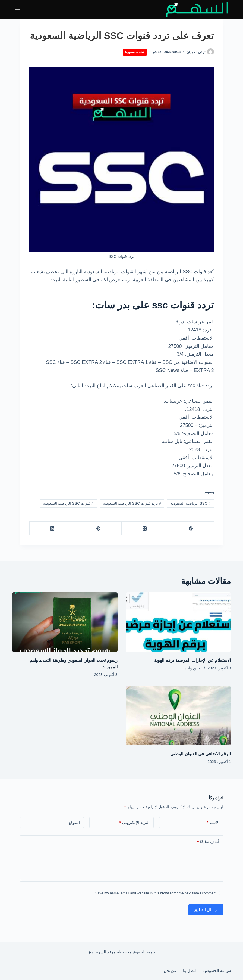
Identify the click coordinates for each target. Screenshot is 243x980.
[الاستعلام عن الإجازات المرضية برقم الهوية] (178, 622)
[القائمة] (17, 10)
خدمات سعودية (135, 52)
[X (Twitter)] (144, 528)
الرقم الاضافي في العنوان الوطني (201, 754)
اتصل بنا (189, 971)
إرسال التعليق (206, 910)
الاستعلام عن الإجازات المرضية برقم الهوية (192, 660)
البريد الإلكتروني (135, 823)
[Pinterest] (98, 528)
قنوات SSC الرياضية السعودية (68, 503)
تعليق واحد (193, 668)
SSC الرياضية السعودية (190, 503)
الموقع (74, 822)
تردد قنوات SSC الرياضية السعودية (132, 503)
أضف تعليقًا (208, 842)
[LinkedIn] (52, 528)
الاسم (213, 823)
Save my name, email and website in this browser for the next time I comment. (155, 893)
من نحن (170, 971)
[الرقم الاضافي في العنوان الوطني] (178, 716)
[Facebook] (191, 528)
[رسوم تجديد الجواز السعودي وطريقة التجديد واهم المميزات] (65, 622)
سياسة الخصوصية (217, 971)
